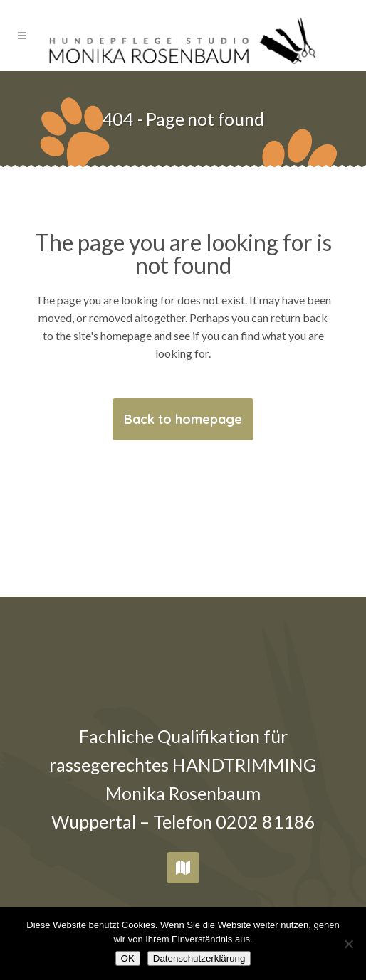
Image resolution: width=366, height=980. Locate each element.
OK (128, 958)
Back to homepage (183, 419)
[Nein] (348, 944)
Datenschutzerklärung (199, 958)
